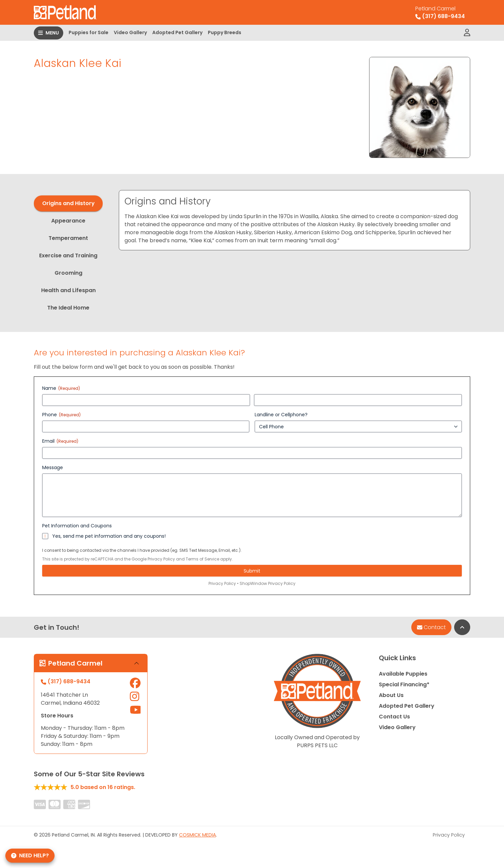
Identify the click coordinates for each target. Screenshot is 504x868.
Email (60, 441)
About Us (391, 695)
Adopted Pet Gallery (177, 32)
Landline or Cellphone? (281, 415)
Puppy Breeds (225, 32)
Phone (61, 415)
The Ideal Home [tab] (68, 308)
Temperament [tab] (68, 238)
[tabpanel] (295, 220)
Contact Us (394, 717)
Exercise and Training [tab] (68, 255)
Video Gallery (130, 32)
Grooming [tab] (68, 273)
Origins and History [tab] (68, 203)
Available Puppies (403, 674)
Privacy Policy (161, 559)
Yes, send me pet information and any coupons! (109, 536)
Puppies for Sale (89, 32)
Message (53, 467)
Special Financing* (404, 684)
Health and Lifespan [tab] (68, 290)
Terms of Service (202, 559)
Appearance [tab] (68, 221)
